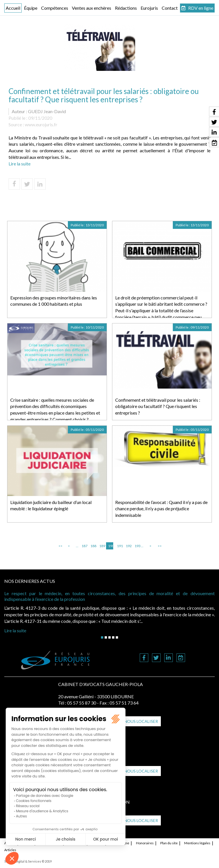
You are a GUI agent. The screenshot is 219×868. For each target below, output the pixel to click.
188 (93, 546)
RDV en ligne (201, 8)
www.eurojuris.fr (41, 124)
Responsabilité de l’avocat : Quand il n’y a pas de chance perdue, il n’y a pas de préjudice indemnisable (161, 509)
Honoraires (145, 843)
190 (111, 546)
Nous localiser (141, 721)
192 (128, 546)
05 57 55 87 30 (82, 703)
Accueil (13, 8)
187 (84, 546)
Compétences (55, 8)
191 (119, 546)
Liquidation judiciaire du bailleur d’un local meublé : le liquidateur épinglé (51, 505)
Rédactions (126, 8)
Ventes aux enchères (92, 8)
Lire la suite (20, 164)
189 (102, 546)
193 (137, 546)
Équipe (31, 8)
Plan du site (169, 843)
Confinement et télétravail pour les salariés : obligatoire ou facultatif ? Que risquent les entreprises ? (158, 406)
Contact (170, 8)
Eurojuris (149, 8)
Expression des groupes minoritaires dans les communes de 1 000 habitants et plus (54, 301)
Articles (10, 850)
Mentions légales (197, 843)
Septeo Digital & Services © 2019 (28, 861)
